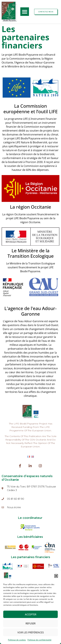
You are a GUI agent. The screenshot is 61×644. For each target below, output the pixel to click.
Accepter (31, 614)
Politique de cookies (17, 640)
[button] (56, 576)
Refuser (30, 623)
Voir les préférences (31, 632)
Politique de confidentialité (39, 640)
